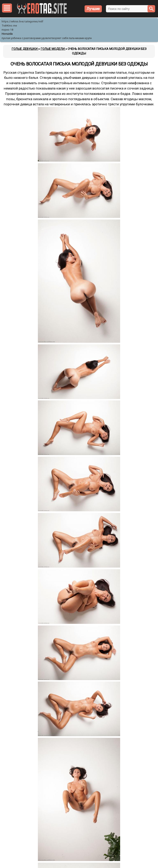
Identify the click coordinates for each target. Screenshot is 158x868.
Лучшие (93, 9)
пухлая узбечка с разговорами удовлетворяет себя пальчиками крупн (47, 38)
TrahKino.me (9, 26)
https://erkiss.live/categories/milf (22, 21)
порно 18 (8, 30)
